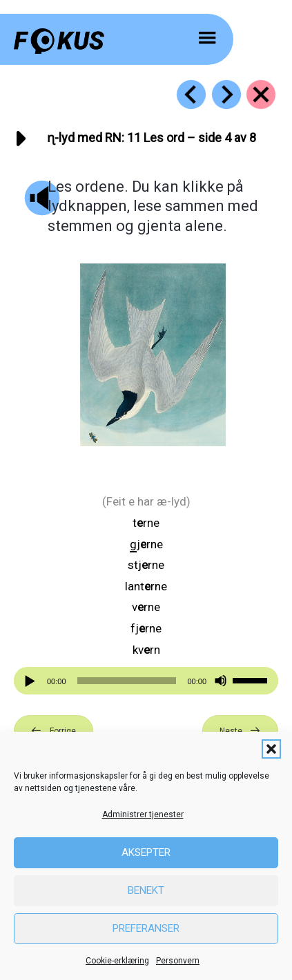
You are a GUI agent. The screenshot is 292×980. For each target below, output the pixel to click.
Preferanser (146, 928)
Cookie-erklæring (117, 961)
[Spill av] (32, 681)
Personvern (178, 961)
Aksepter (146, 852)
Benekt (146, 890)
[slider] (127, 681)
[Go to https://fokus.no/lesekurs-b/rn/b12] (226, 94)
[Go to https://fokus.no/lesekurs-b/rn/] (261, 94)
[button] (271, 749)
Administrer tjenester (143, 814)
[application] (146, 681)
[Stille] (221, 681)
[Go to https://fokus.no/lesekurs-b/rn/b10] (191, 94)
